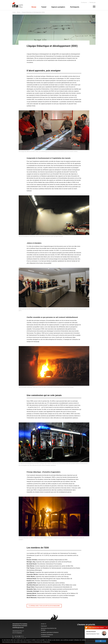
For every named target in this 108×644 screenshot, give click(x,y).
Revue (34, 7)
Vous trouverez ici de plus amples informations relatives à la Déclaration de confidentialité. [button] (26, 642)
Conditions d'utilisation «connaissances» (47, 636)
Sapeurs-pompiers (58, 7)
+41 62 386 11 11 (19, 636)
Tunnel (44, 7)
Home (14, 12)
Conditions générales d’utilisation (50, 632)
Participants (75, 7)
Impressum (44, 626)
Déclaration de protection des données (49, 629)
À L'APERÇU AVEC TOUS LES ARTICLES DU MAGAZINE (44, 606)
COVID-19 (44, 624)
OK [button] (101, 641)
